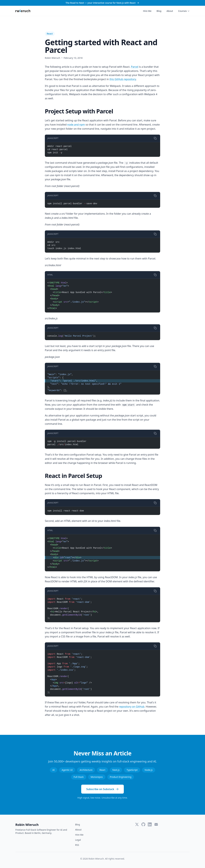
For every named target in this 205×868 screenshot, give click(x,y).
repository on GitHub (132, 707)
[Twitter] (137, 824)
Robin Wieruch (27, 825)
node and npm (76, 125)
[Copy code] (155, 138)
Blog (159, 11)
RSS (77, 845)
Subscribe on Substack (102, 789)
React (50, 34)
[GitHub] (143, 824)
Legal (78, 840)
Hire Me (147, 11)
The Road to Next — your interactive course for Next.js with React (103, 3)
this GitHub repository (123, 79)
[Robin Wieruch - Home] (23, 11)
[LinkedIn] (150, 824)
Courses (184, 11)
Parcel (135, 67)
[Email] (156, 824)
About (170, 11)
